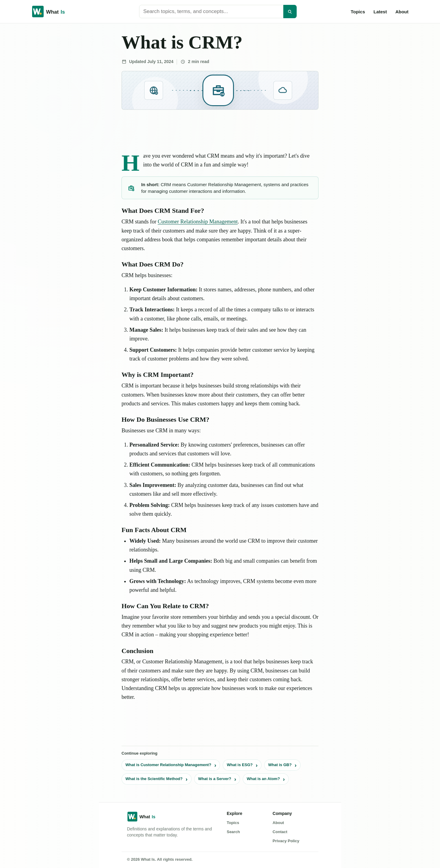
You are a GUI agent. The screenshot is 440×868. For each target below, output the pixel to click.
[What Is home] (58, 12)
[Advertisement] (46, 116)
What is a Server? (215, 779)
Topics (358, 12)
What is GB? (280, 765)
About (402, 12)
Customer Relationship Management (198, 222)
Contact (280, 832)
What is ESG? (240, 765)
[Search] (290, 12)
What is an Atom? (263, 779)
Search (233, 832)
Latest (380, 12)
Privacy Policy (286, 841)
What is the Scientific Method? (154, 779)
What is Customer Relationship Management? (168, 765)
